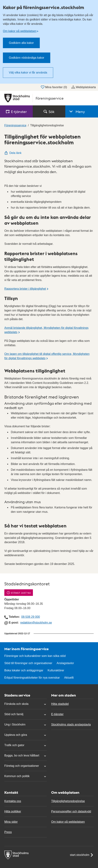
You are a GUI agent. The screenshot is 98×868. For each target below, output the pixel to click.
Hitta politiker (13, 811)
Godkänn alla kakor (21, 43)
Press (8, 832)
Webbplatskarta (84, 87)
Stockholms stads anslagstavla (71, 725)
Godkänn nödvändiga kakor (27, 58)
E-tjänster (57, 714)
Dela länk (13, 153)
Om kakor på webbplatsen (20, 31)
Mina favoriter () (54, 87)
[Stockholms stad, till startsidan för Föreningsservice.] (49, 98)
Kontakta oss (13, 801)
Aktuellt (69, 678)
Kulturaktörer (56, 670)
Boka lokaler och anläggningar (24, 670)
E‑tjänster (16, 112)
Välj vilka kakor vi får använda (28, 73)
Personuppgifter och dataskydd (71, 811)
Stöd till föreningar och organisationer (28, 663)
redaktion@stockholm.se (36, 623)
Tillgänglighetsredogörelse (68, 801)
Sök (49, 112)
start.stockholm (82, 855)
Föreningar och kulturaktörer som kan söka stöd (35, 656)
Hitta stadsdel (60, 704)
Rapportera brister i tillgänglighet (25, 289)
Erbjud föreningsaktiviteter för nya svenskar (32, 678)
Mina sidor (11, 822)
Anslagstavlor (65, 663)
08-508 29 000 (30, 617)
